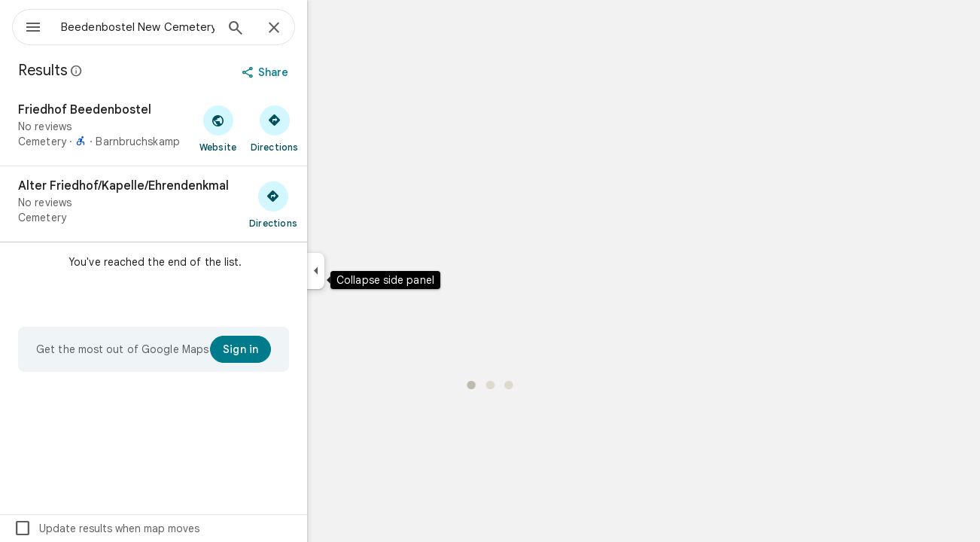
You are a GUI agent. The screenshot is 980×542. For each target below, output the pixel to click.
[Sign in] (295, 349)
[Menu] (27, 26)
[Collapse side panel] (370, 271)
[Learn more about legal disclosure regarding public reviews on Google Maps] (131, 71)
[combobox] (177, 27)
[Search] (290, 29)
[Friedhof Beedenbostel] (208, 128)
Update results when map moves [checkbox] (161, 528)
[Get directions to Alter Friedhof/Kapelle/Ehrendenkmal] (327, 204)
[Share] (321, 72)
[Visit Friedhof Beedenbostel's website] (272, 128)
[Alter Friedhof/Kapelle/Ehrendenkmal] (208, 204)
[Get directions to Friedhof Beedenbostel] (329, 128)
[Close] (328, 29)
